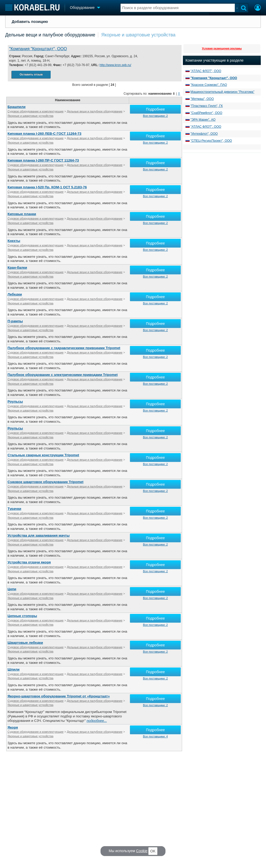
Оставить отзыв (31, 74)
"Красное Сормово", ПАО (209, 85)
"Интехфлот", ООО (204, 134)
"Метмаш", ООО (202, 99)
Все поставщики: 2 (155, 116)
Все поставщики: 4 (155, 736)
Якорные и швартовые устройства (138, 35)
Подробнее (155, 109)
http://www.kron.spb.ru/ (115, 65)
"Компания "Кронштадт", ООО (38, 49)
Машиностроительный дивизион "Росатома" (222, 92)
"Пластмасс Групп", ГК (207, 106)
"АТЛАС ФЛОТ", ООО (206, 71)
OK (153, 851)
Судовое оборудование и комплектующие (36, 111)
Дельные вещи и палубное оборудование (50, 35)
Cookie (142, 851)
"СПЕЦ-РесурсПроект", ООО (211, 141)
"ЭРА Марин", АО (203, 120)
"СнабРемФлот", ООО (206, 113)
